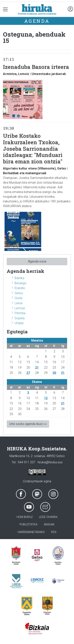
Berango (21, 283)
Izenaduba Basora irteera (36, 67)
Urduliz (19, 323)
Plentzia (20, 313)
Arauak (49, 524)
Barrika (19, 278)
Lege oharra (48, 517)
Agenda (37, 21)
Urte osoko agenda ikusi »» (28, 424)
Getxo (19, 293)
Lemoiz (20, 308)
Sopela (20, 318)
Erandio (20, 288)
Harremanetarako (31, 532)
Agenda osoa (37, 261)
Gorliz (19, 298)
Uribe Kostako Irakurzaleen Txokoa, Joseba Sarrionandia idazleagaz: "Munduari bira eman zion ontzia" (33, 148)
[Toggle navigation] (5, 9)
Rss (54, 532)
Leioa (18, 303)
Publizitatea (29, 524)
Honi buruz (25, 517)
